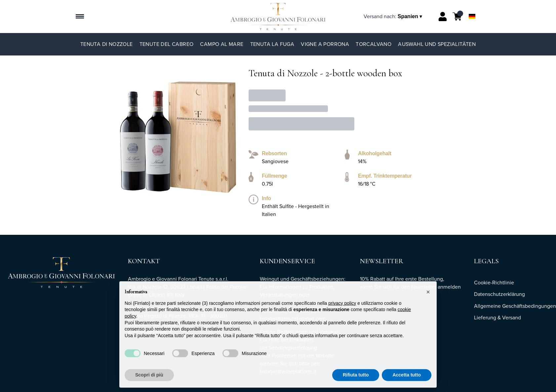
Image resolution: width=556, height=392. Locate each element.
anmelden (449, 287)
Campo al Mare (222, 44)
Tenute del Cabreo (167, 44)
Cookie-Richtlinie (494, 283)
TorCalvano (374, 44)
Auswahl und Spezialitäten (437, 44)
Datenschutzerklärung (499, 294)
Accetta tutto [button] (407, 385)
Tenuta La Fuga (272, 44)
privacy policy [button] (342, 313)
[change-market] (394, 16)
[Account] (443, 17)
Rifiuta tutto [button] (356, 385)
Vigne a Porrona (325, 44)
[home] (278, 17)
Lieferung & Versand (497, 318)
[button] (428, 302)
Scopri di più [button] (149, 385)
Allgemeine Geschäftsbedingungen (515, 306)
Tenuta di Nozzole (107, 44)
